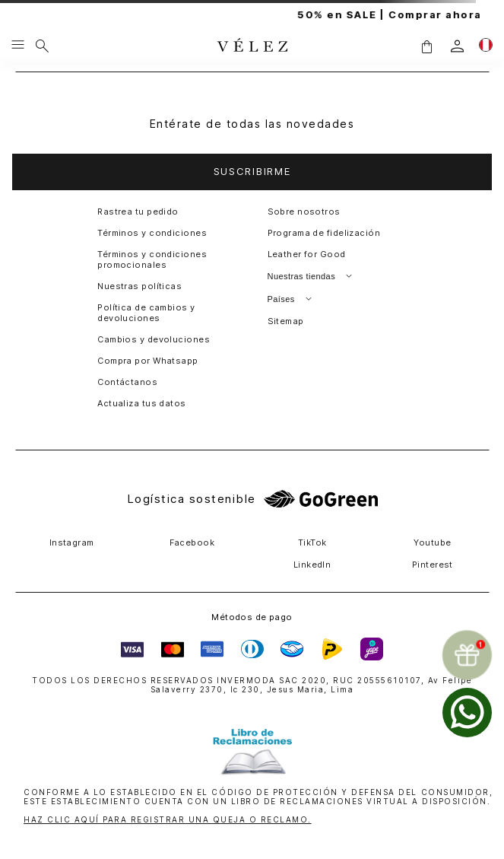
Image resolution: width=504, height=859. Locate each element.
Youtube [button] (432, 542)
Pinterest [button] (433, 565)
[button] (426, 46)
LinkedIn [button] (312, 565)
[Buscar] (42, 46)
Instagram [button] (72, 542)
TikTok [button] (312, 542)
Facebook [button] (192, 542)
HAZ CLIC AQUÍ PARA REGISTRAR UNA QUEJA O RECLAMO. (168, 819)
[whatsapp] (467, 713)
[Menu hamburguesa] (18, 46)
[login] (457, 46)
